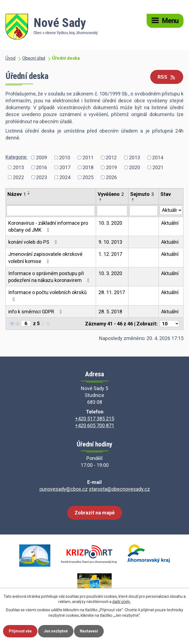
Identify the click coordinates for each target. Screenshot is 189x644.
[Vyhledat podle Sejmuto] (143, 211)
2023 (42, 177)
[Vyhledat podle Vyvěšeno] (112, 211)
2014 (158, 157)
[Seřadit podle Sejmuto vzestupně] (133, 199)
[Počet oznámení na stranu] (169, 324)
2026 (111, 177)
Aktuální (170, 223)
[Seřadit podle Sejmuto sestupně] (133, 201)
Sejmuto (142, 194)
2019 (111, 167)
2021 (158, 167)
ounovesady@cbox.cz (64, 489)
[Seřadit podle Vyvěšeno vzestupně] (101, 199)
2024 (65, 177)
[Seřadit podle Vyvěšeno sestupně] (101, 201)
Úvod (10, 58)
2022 (18, 177)
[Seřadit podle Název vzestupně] (29, 192)
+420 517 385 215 (95, 419)
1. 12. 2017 (110, 254)
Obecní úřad (34, 58)
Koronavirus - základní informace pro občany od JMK (48, 226)
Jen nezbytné (56, 631)
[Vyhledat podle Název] (51, 211)
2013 (135, 157)
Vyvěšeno (111, 194)
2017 (65, 167)
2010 (65, 157)
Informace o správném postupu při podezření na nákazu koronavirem (50, 277)
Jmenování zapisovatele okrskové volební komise (45, 257)
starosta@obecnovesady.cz (119, 489)
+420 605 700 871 (95, 425)
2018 (88, 167)
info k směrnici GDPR (36, 312)
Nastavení (89, 631)
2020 (135, 167)
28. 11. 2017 (112, 292)
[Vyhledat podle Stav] (171, 210)
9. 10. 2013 (110, 242)
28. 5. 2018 (110, 312)
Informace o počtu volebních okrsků (47, 296)
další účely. (121, 602)
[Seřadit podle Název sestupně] (29, 194)
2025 (88, 177)
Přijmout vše (20, 631)
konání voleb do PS (34, 242)
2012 (111, 157)
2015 (18, 167)
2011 (88, 157)
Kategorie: (17, 157)
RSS (167, 77)
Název (17, 194)
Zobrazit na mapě (95, 513)
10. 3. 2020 (110, 223)
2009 (42, 157)
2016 (42, 167)
